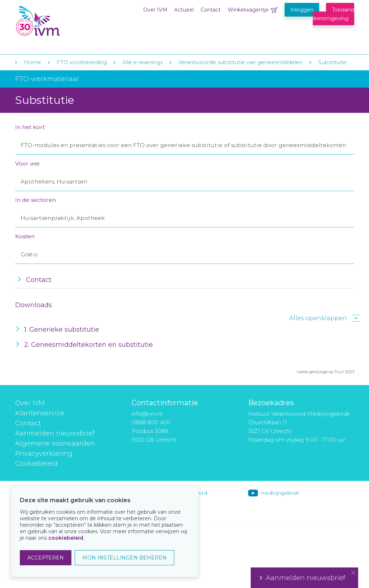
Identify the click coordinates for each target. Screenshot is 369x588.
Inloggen (302, 10)
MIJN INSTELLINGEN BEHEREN (124, 558)
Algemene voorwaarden (55, 443)
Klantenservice (40, 413)
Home (32, 62)
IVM (59, 21)
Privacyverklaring (44, 454)
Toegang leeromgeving (333, 14)
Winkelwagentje (248, 10)
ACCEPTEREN (46, 558)
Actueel (184, 10)
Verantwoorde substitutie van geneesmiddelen (240, 62)
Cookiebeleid (36, 464)
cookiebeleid (66, 538)
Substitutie (332, 62)
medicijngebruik (280, 493)
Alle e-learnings (142, 62)
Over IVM (155, 10)
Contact (211, 10)
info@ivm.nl (147, 414)
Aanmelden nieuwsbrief (55, 433)
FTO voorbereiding (82, 62)
